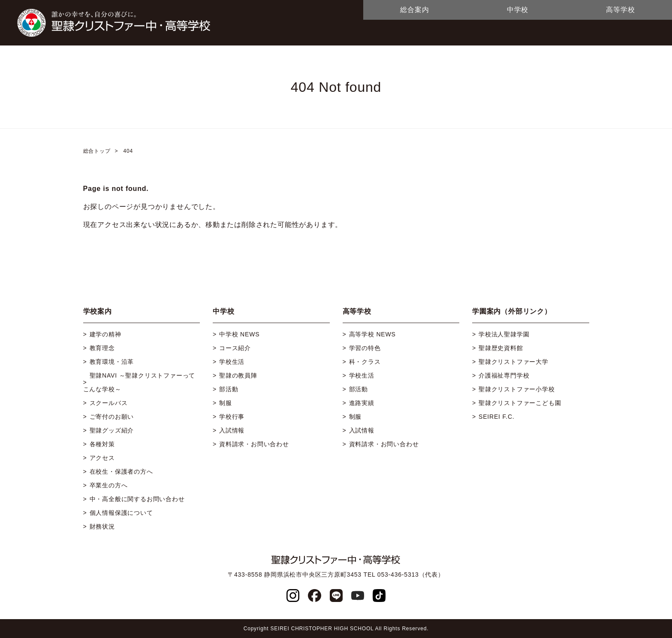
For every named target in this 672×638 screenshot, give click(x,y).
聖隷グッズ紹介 (112, 430)
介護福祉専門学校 (504, 375)
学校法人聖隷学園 (504, 334)
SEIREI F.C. (496, 417)
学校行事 (232, 417)
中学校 (518, 10)
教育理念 (102, 348)
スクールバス (109, 403)
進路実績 (362, 403)
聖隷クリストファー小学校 (517, 389)
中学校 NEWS (239, 334)
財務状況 (102, 526)
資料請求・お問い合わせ (254, 444)
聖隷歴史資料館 (501, 348)
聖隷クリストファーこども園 (520, 403)
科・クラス (365, 362)
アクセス (102, 458)
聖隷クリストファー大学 (514, 362)
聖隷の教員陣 (238, 375)
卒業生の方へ (109, 485)
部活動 (229, 389)
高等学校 (620, 10)
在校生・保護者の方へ (121, 472)
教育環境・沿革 (112, 362)
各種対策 (102, 444)
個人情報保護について (121, 513)
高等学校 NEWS (372, 334)
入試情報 (232, 430)
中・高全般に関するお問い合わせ (137, 499)
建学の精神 (105, 334)
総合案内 (414, 10)
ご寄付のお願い (112, 417)
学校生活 (232, 362)
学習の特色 (365, 348)
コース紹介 (235, 348)
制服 (226, 403)
